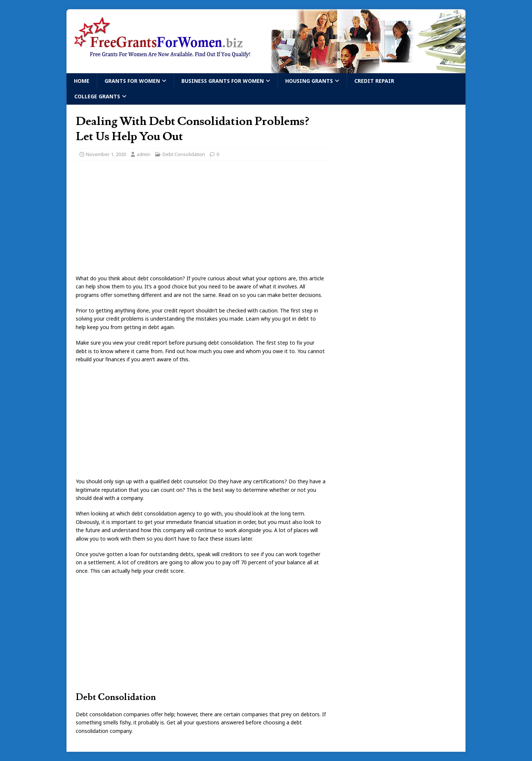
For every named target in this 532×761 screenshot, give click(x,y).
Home (82, 81)
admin (144, 154)
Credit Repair (374, 81)
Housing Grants (309, 81)
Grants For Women (132, 81)
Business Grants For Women (223, 81)
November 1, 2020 (106, 154)
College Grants (97, 96)
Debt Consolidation (184, 154)
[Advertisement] (201, 220)
